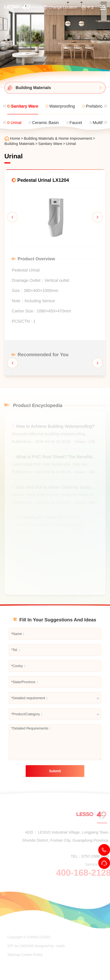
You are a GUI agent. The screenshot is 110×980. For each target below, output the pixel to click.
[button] (12, 218)
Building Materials (20, 144)
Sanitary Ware (51, 144)
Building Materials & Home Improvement (58, 139)
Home (16, 139)
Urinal (71, 144)
